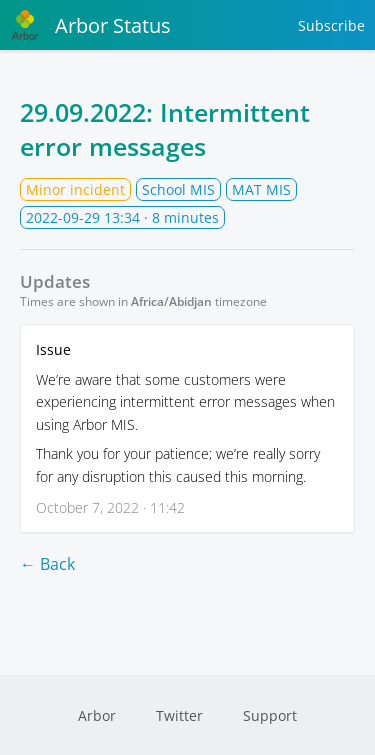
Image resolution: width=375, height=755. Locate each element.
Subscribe (331, 25)
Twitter (179, 715)
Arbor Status (90, 25)
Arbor (97, 715)
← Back (47, 564)
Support (270, 715)
